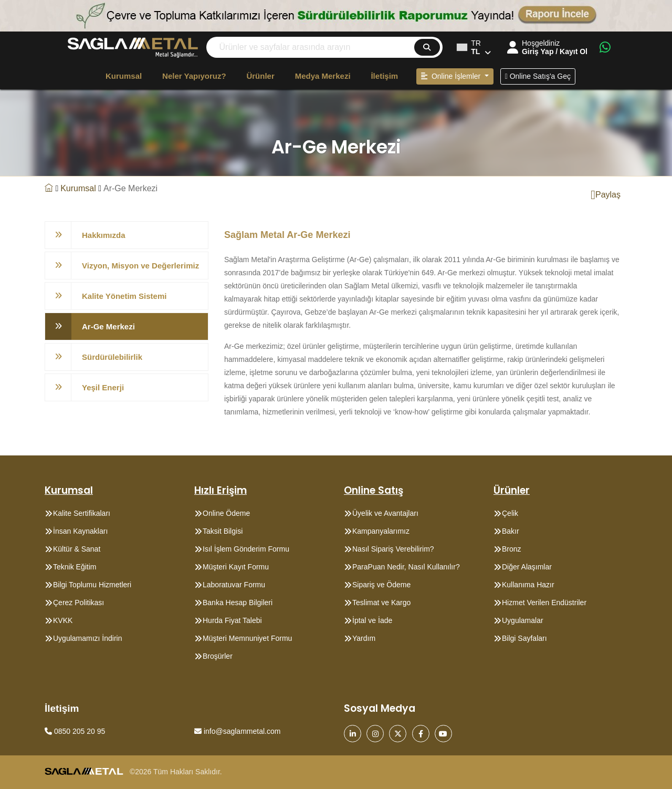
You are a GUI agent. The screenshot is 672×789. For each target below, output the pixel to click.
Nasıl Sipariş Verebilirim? (393, 549)
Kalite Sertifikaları (82, 513)
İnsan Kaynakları (80, 531)
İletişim (384, 76)
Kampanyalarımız (381, 531)
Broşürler (218, 656)
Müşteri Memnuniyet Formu (247, 638)
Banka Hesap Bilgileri (238, 603)
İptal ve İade (372, 620)
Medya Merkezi (323, 76)
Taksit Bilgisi (223, 531)
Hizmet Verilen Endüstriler (544, 603)
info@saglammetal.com (237, 731)
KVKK (63, 620)
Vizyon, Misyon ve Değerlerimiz (140, 266)
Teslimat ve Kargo (381, 603)
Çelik (510, 513)
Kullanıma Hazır (528, 585)
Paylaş (606, 195)
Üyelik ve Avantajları (385, 513)
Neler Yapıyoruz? (194, 76)
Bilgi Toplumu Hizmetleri (92, 585)
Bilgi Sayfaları (524, 638)
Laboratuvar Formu (234, 585)
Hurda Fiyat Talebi (232, 620)
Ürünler (260, 76)
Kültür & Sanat (77, 549)
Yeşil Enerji (103, 387)
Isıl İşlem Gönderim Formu (246, 549)
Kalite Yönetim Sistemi (124, 296)
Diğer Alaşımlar (527, 567)
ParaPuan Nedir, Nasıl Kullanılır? (406, 567)
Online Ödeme (226, 513)
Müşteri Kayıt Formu (236, 567)
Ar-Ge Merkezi (108, 326)
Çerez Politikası (78, 603)
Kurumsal (124, 76)
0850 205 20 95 (75, 731)
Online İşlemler (452, 76)
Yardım (364, 638)
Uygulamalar (523, 620)
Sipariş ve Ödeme (381, 585)
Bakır (511, 531)
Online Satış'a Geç (538, 76)
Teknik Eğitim (75, 567)
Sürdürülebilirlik (112, 357)
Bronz (512, 549)
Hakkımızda (104, 235)
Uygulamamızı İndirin (88, 638)
